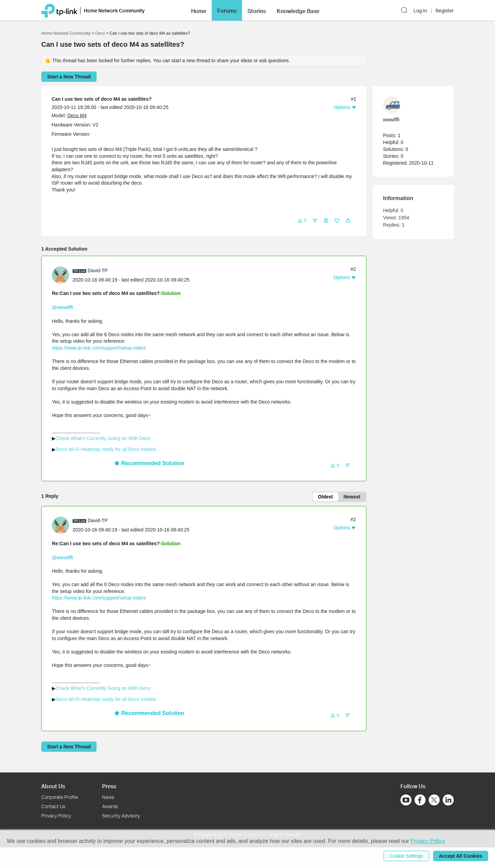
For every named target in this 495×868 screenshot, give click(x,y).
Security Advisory (121, 816)
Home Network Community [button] (114, 10)
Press (109, 786)
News (108, 797)
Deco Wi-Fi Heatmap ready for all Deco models (106, 449)
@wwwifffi (63, 307)
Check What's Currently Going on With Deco (103, 438)
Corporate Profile (60, 797)
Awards (110, 806)
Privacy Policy (56, 816)
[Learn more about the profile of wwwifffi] (410, 105)
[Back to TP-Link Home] (59, 10)
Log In (420, 11)
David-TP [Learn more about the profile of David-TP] (98, 271)
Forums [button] (227, 11)
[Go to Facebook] (420, 800)
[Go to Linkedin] (448, 800)
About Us (53, 786)
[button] (199, 10)
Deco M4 (77, 116)
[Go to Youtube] (406, 800)
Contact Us (53, 806)
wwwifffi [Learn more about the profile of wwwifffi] (391, 120)
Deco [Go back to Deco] (100, 33)
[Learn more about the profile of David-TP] (62, 275)
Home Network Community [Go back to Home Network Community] (66, 33)
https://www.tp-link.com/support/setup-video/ (99, 348)
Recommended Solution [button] (149, 463)
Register (445, 11)
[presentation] (60, 275)
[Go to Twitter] (434, 801)
